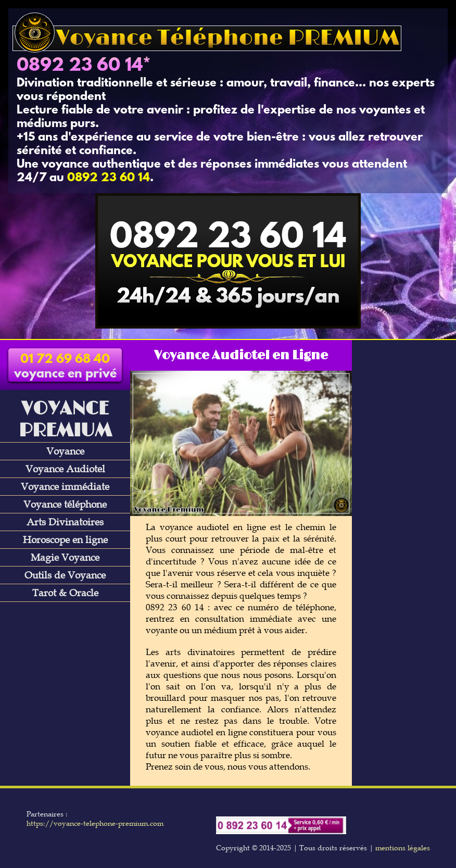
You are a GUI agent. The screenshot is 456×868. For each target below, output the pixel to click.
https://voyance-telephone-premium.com (95, 823)
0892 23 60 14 (80, 66)
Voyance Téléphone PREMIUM (207, 38)
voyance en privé (65, 367)
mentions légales (403, 848)
